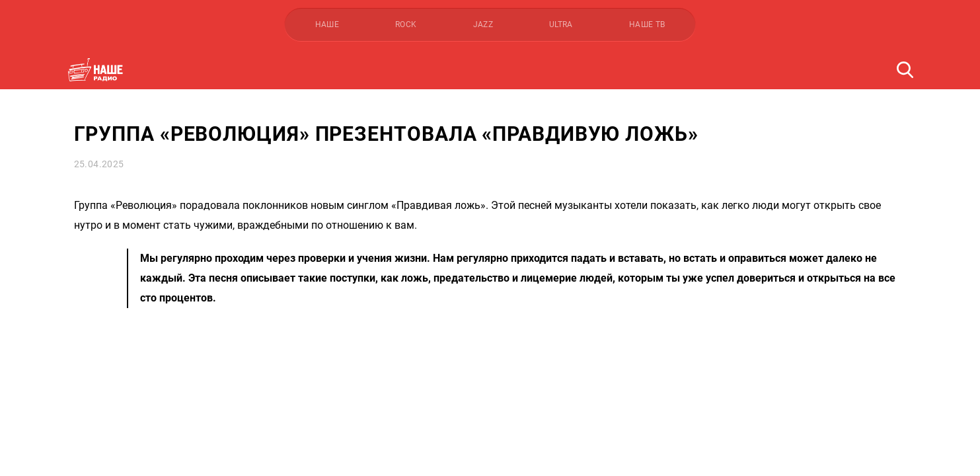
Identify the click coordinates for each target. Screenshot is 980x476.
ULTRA (561, 24)
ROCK (406, 24)
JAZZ (483, 24)
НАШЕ (327, 24)
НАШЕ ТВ (647, 24)
